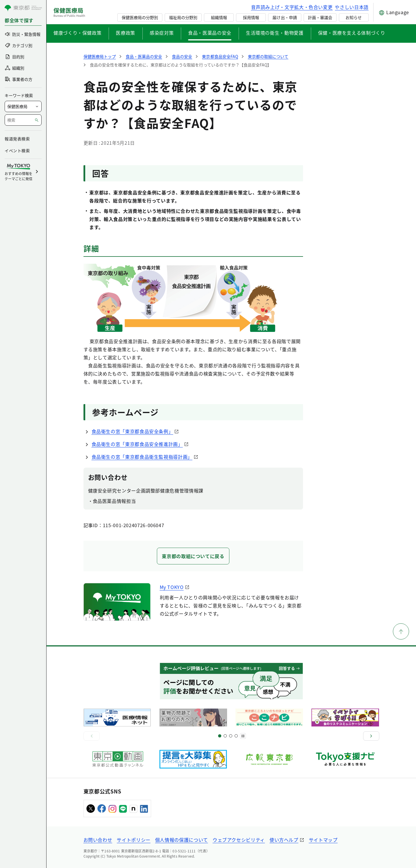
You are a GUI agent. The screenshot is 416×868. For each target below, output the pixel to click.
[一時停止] (243, 736)
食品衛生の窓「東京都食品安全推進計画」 (137, 444)
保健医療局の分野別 (140, 17)
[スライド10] (236, 736)
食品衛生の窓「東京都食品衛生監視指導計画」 (142, 457)
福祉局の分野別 (183, 17)
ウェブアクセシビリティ (239, 840)
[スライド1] (220, 736)
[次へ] (371, 736)
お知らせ (354, 17)
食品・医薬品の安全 (210, 33)
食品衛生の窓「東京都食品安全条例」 (132, 431)
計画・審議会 (320, 17)
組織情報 (219, 17)
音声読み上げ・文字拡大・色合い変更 (292, 7)
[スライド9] (231, 736)
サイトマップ (323, 840)
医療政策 (126, 33)
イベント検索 (17, 150)
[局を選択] (23, 106)
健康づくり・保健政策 (77, 33)
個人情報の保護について (182, 840)
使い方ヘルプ (284, 840)
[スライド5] (225, 736)
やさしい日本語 (352, 7)
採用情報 (251, 17)
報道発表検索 (17, 139)
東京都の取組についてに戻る (193, 556)
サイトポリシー (133, 840)
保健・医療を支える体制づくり (352, 33)
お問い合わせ (98, 840)
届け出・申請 (285, 17)
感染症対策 (162, 33)
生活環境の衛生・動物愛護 (275, 33)
